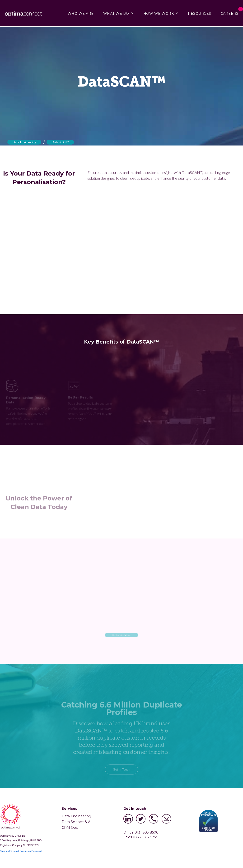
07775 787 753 (145, 837)
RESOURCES (200, 14)
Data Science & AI (77, 822)
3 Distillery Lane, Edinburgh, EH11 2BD (21, 841)
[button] (119, 13)
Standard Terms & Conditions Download (21, 851)
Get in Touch (122, 778)
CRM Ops (70, 828)
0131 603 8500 (147, 832)
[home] (25, 14)
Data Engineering (24, 142)
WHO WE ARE (81, 14)
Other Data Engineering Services (121, 635)
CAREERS (230, 14)
